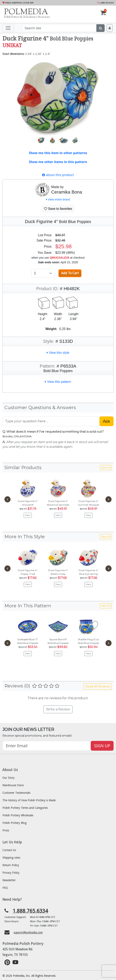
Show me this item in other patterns (58, 153)
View (28, 515)
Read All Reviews (98, 686)
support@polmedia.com (28, 932)
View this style (58, 353)
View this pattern (58, 382)
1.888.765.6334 (106, 3)
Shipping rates (11, 858)
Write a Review (58, 709)
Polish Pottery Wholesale (18, 815)
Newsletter (9, 880)
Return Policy (11, 865)
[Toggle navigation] (8, 28)
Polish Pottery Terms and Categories (25, 808)
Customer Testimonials (16, 793)
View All (106, 468)
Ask (106, 421)
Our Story (9, 778)
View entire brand (58, 199)
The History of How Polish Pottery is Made (29, 800)
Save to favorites (58, 209)
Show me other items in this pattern (58, 162)
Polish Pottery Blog (14, 823)
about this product (58, 175)
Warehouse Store (13, 785)
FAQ (5, 888)
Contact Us (9, 850)
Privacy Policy (11, 873)
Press (6, 830)
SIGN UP (102, 746)
